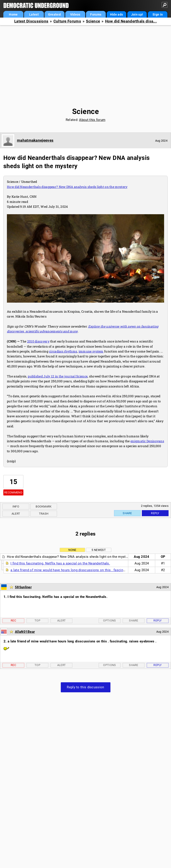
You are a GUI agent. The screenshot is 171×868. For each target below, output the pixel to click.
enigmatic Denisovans (147, 441)
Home (13, 14)
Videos (75, 14)
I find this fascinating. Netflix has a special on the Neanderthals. (60, 563)
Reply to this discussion (85, 687)
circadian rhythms (63, 351)
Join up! (137, 14)
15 (13, 482)
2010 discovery (38, 341)
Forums (96, 14)
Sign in (158, 14)
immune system (91, 351)
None (72, 550)
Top (37, 620)
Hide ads (116, 14)
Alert (16, 514)
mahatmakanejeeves (35, 140)
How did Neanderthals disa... (131, 21)
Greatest (55, 14)
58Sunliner (23, 587)
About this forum (92, 120)
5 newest (99, 550)
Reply (155, 513)
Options (109, 620)
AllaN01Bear (25, 632)
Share (127, 513)
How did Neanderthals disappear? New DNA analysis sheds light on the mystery (67, 187)
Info (16, 506)
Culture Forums (67, 21)
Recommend (13, 492)
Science (93, 21)
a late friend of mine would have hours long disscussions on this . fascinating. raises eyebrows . (85, 570)
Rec (13, 620)
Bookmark (44, 506)
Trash (44, 514)
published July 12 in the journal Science (58, 376)
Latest (34, 14)
